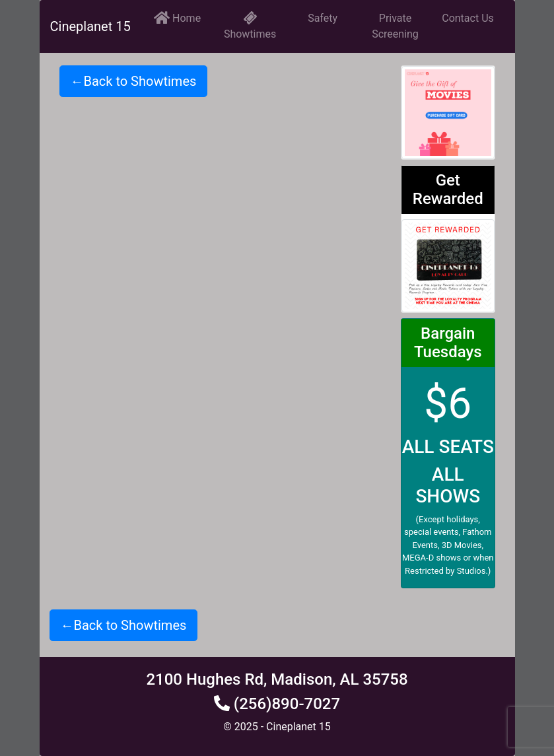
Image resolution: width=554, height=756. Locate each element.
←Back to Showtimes (134, 81)
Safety (323, 18)
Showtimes (250, 26)
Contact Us (468, 18)
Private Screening (395, 26)
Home (177, 17)
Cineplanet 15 (90, 26)
